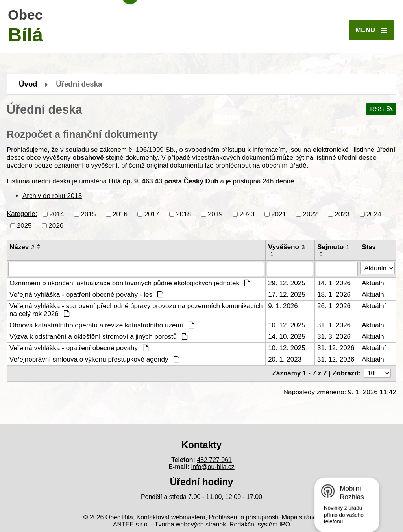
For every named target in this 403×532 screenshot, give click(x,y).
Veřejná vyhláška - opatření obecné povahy (79, 348)
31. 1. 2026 (334, 325)
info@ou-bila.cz (213, 467)
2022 (311, 214)
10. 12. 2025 (287, 325)
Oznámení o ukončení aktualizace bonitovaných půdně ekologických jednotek (130, 283)
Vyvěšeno (286, 247)
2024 (374, 214)
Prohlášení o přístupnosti (244, 517)
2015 (89, 214)
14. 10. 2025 (287, 337)
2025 (24, 225)
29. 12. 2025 (287, 283)
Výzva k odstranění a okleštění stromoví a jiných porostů (99, 337)
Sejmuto (333, 247)
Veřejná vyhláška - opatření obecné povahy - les (86, 295)
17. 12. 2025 (287, 295)
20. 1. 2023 (285, 359)
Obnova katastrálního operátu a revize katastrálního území (102, 325)
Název (22, 247)
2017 (152, 214)
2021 (279, 214)
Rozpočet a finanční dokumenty (82, 134)
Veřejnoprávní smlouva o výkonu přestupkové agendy (94, 359)
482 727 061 (214, 460)
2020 (247, 214)
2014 (57, 214)
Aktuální (374, 283)
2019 (215, 214)
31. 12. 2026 (336, 348)
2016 (120, 214)
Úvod (28, 84)
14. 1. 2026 (334, 283)
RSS (381, 109)
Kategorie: (22, 214)
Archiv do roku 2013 (52, 196)
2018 (183, 214)
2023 (342, 214)
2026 (56, 225)
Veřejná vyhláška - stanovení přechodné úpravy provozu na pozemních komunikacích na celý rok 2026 (136, 310)
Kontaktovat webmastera (171, 517)
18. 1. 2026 (334, 295)
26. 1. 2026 (334, 306)
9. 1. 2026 (283, 306)
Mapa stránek (301, 517)
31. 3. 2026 (334, 337)
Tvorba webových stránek (190, 524)
